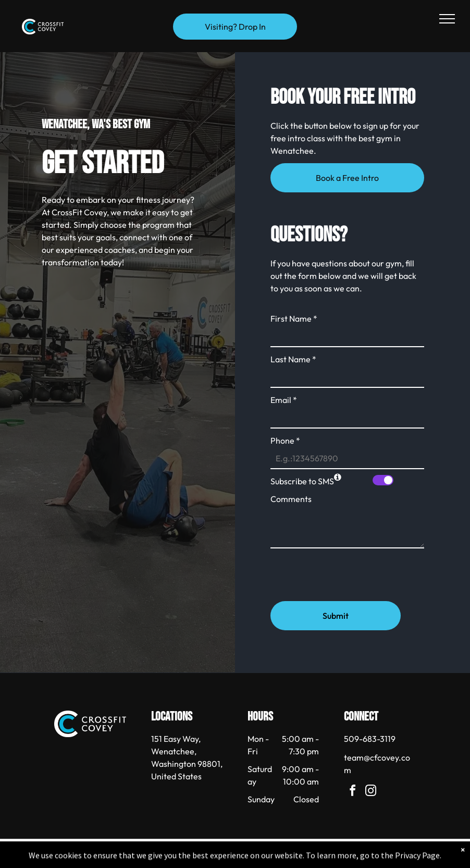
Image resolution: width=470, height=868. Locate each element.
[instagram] (370, 792)
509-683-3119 (370, 739)
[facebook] (352, 792)
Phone (285, 441)
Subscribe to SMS (302, 481)
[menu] (447, 19)
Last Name (293, 359)
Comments (291, 499)
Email (284, 400)
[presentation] (350, 570)
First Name (294, 319)
